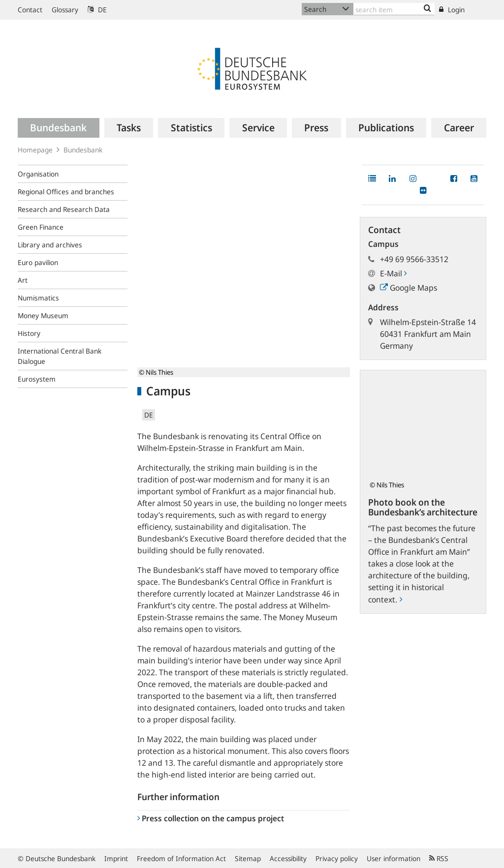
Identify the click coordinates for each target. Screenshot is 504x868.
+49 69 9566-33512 (414, 259)
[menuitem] (59, 128)
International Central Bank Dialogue (60, 356)
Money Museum (43, 315)
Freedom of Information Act (181, 858)
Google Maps (409, 288)
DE (97, 10)
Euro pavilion (38, 262)
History (29, 333)
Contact (30, 10)
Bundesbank (83, 150)
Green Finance (41, 227)
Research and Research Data (64, 209)
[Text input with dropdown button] (394, 9)
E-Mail (393, 273)
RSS (439, 858)
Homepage (35, 150)
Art (23, 280)
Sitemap (248, 858)
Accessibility (288, 858)
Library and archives (50, 245)
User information (394, 858)
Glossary (65, 10)
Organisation (38, 174)
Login (452, 10)
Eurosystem (37, 379)
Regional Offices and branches (66, 192)
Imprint (116, 858)
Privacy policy (337, 858)
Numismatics (38, 298)
